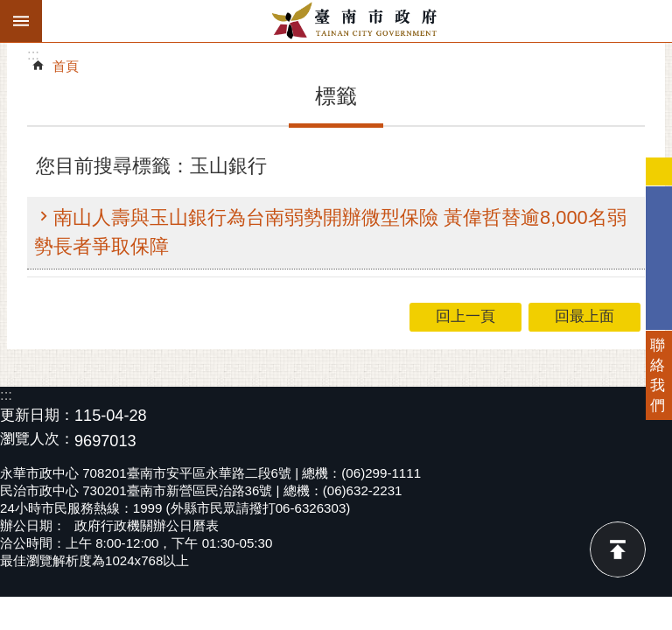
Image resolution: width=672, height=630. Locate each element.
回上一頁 (465, 316)
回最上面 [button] (584, 316)
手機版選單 (21, 21)
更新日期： (37, 415)
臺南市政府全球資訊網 (357, 21)
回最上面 (618, 549)
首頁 (66, 66)
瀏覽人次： (37, 440)
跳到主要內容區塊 (9, 9)
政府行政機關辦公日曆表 (147, 525)
